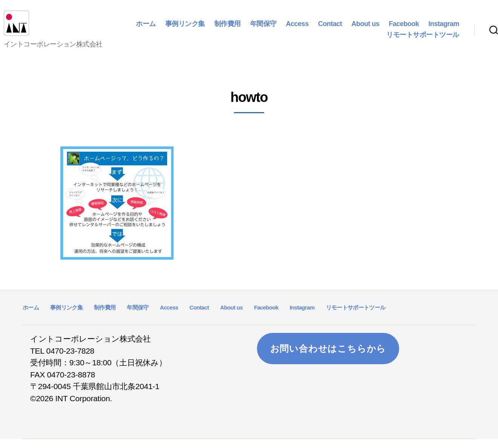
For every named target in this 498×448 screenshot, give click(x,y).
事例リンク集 (185, 28)
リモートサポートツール (423, 39)
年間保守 (263, 28)
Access (297, 28)
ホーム (146, 28)
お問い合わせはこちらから (328, 357)
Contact (330, 28)
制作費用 (227, 28)
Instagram (444, 28)
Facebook (404, 28)
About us (365, 28)
